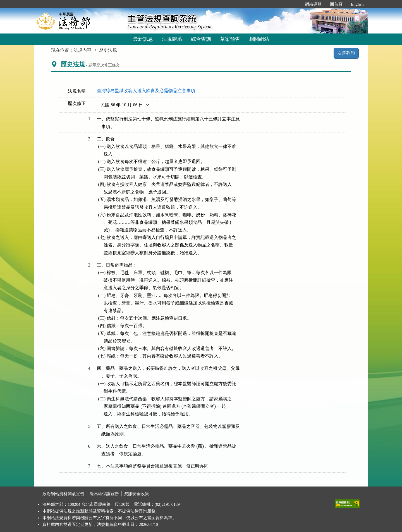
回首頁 (336, 4)
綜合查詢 (201, 39)
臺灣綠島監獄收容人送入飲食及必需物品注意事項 (146, 91)
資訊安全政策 (137, 494)
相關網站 (259, 39)
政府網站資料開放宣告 (63, 494)
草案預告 (230, 39)
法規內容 (82, 50)
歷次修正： (79, 103)
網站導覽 (313, 4)
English (357, 4)
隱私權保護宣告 (104, 494)
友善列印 (346, 53)
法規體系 (172, 39)
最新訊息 (143, 39)
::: (295, 4)
